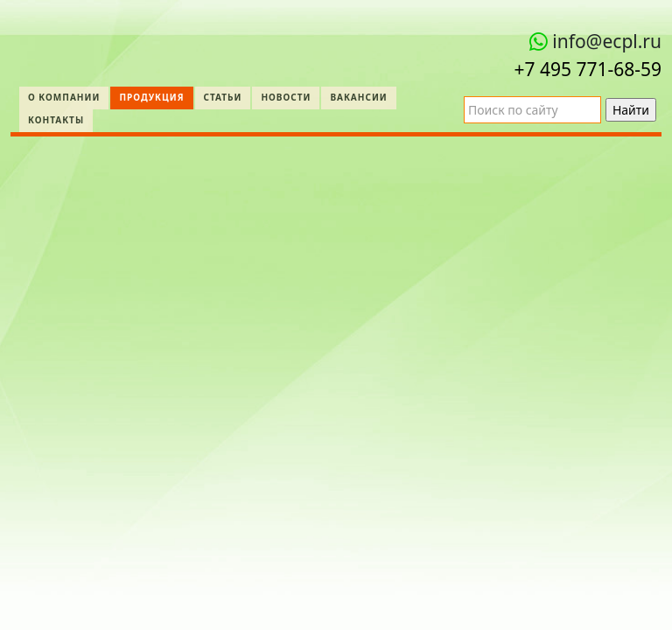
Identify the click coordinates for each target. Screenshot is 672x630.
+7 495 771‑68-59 (588, 69)
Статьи (223, 97)
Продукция (151, 97)
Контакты (56, 120)
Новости (286, 97)
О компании (64, 97)
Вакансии (358, 97)
